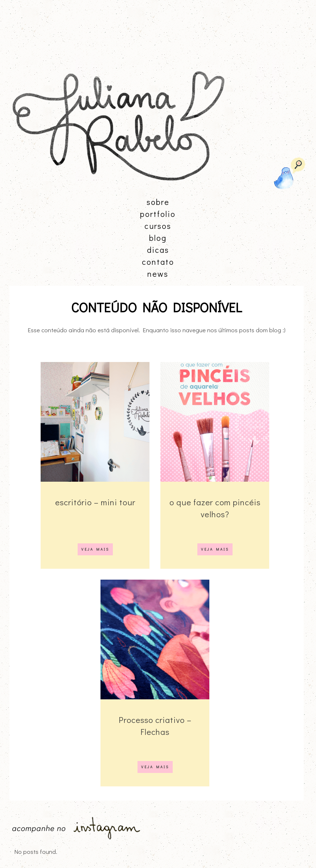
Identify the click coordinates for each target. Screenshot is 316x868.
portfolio (158, 214)
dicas (158, 250)
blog (158, 238)
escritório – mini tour (95, 502)
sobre (158, 202)
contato (158, 262)
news (158, 274)
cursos (158, 226)
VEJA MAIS (95, 549)
